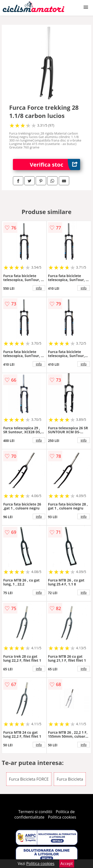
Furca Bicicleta (70, 779)
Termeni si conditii (35, 812)
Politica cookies (62, 817)
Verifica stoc (55, 164)
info (39, 288)
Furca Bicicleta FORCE (29, 779)
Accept (67, 864)
